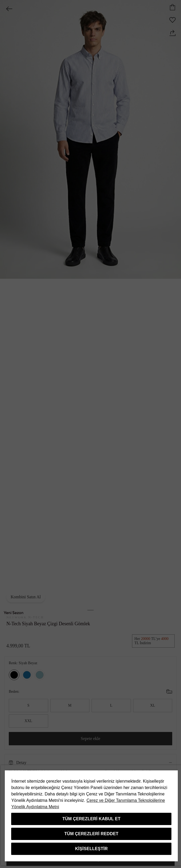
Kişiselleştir (91, 849)
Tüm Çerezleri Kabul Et (91, 819)
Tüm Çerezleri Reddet (91, 834)
